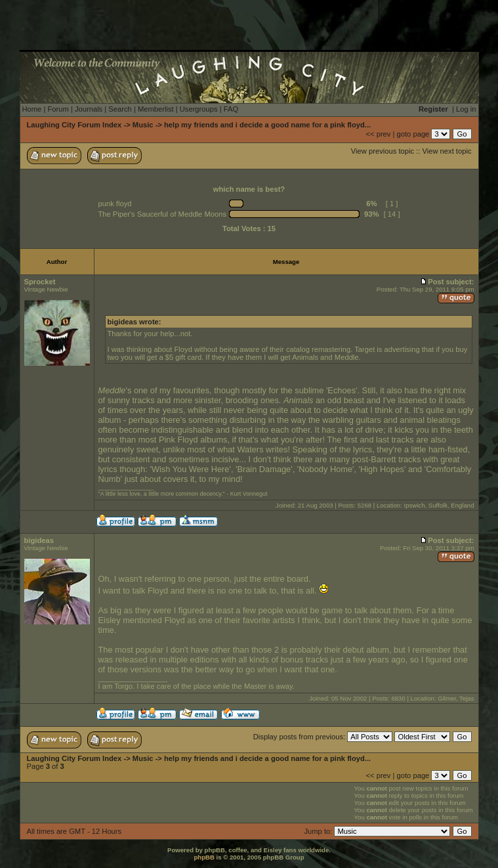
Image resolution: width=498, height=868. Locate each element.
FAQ (231, 109)
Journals (89, 109)
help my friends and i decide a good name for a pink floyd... (267, 125)
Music (143, 125)
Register (433, 109)
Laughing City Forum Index (74, 125)
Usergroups (199, 109)
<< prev (378, 134)
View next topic (446, 151)
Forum (58, 109)
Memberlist (156, 109)
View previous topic (383, 151)
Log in (466, 109)
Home (32, 109)
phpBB (204, 857)
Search (120, 109)
